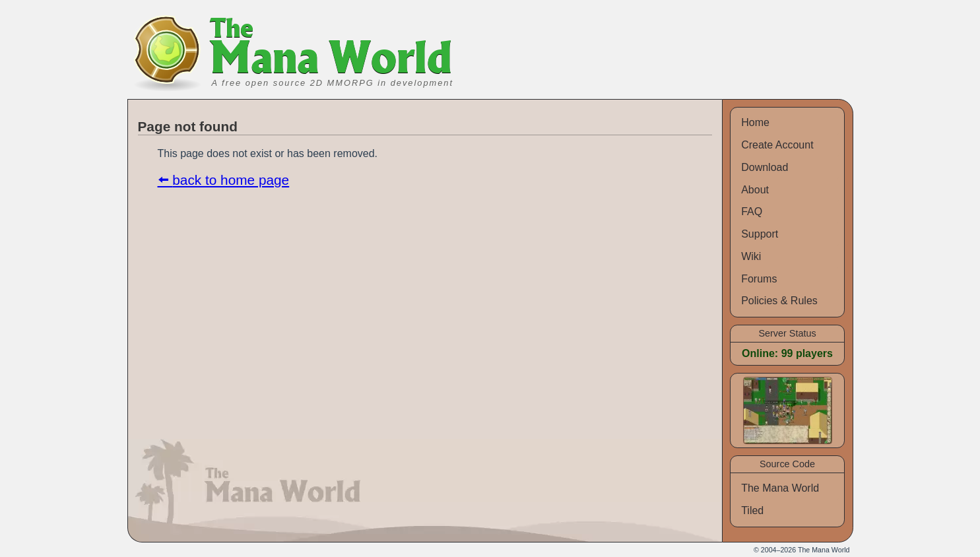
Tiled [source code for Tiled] (752, 510)
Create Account (777, 145)
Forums (759, 279)
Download (765, 167)
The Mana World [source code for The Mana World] (780, 488)
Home (755, 122)
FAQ (752, 212)
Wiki (751, 256)
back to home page (231, 180)
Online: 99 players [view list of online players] (787, 353)
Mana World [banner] (332, 51)
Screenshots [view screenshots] (773, 383)
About (755, 190)
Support (760, 234)
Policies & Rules (779, 301)
